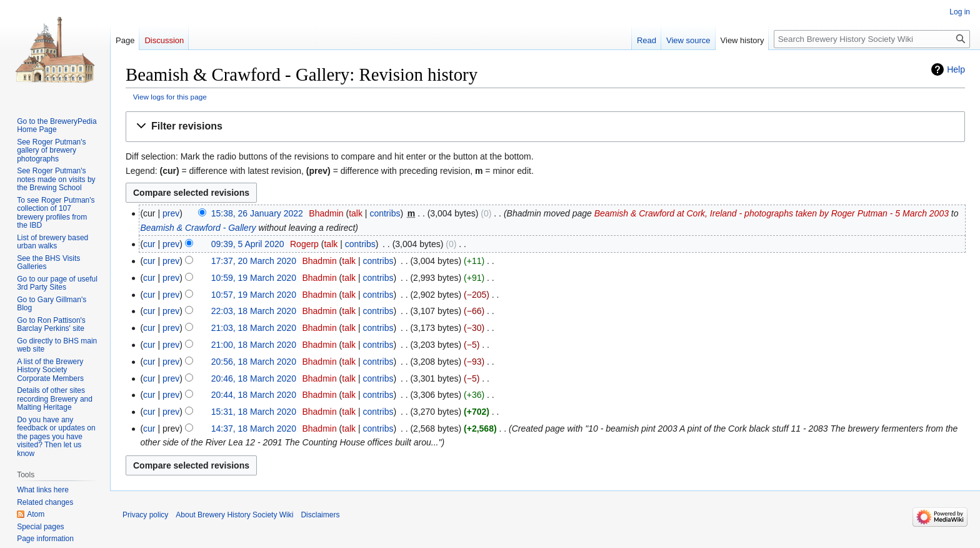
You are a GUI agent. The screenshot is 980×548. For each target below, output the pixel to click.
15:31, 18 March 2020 (254, 412)
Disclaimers (320, 515)
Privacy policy (145, 515)
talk (356, 213)
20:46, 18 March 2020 (254, 378)
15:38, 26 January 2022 (257, 213)
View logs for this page (170, 97)
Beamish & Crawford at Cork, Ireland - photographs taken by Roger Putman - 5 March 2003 (772, 213)
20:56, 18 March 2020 (254, 362)
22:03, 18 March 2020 (254, 311)
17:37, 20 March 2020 (254, 261)
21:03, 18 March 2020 (254, 328)
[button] (545, 127)
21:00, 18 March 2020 (254, 345)
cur (149, 244)
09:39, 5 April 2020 (248, 244)
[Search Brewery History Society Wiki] (872, 39)
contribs (385, 213)
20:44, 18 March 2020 (254, 395)
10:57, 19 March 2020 (254, 295)
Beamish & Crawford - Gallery (198, 228)
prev (171, 213)
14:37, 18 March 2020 (254, 429)
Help (956, 69)
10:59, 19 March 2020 (254, 278)
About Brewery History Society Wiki (234, 515)
